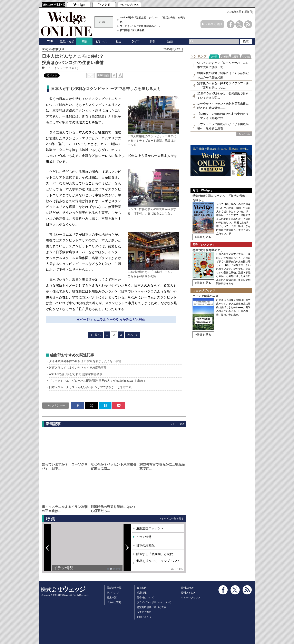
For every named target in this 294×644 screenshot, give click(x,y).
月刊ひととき (188, 593)
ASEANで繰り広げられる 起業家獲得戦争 (76, 374)
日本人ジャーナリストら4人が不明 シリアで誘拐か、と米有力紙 (90, 387)
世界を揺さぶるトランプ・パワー (158, 563)
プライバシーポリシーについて (154, 602)
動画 (170, 41)
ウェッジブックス (191, 597)
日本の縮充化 (145, 545)
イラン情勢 (63, 568)
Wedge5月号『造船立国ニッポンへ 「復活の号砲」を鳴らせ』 (153, 20)
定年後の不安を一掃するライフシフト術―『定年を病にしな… (223, 85)
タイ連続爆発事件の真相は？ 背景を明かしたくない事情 (85, 361)
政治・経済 (67, 41)
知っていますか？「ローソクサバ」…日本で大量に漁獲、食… (223, 65)
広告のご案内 (144, 612)
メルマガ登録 (214, 24)
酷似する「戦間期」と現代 (155, 554)
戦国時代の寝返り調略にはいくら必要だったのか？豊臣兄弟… (223, 75)
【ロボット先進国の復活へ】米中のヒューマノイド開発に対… (223, 116)
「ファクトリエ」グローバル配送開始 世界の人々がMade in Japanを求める (97, 381)
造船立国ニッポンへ (150, 528)
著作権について (145, 597)
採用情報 (142, 593)
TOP (50, 41)
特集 (153, 41)
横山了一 (61, 68)
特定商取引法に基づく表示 (151, 607)
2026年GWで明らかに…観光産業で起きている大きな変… (223, 96)
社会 (119, 41)
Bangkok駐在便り (53, 49)
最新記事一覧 (114, 588)
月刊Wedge (187, 588)
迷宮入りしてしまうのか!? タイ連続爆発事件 (78, 368)
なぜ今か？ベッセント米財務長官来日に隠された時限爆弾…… (223, 106)
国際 (84, 42)
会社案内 (142, 588)
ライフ (136, 41)
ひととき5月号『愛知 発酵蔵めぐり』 (140, 26)
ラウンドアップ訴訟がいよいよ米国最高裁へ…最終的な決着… (223, 126)
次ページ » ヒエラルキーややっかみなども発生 (111, 320)
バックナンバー (56, 405)
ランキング (113, 593)
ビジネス (101, 41)
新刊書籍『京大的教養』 (133, 30)
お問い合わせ (144, 617)
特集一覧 (112, 597)
